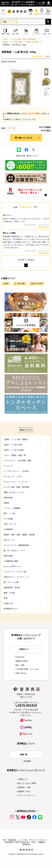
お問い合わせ (20, 673)
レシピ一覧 (22, 840)
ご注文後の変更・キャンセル (26, 669)
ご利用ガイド (21, 779)
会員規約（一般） (23, 787)
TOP (5, 840)
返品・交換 (19, 665)
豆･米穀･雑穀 (17, 42)
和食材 (5, 42)
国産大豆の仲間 (32, 42)
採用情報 (26, 844)
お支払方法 (19, 657)
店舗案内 (42, 842)
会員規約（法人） (23, 791)
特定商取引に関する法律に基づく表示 (20, 842)
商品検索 (12, 840)
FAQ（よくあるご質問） (26, 783)
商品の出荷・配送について (26, 156)
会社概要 (26, 761)
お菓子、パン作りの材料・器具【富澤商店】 (20, 39)
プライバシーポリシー (25, 795)
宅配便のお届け (21, 661)
